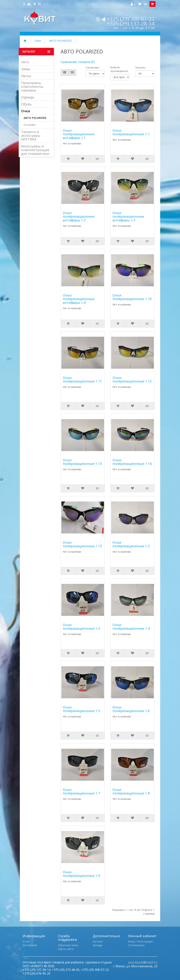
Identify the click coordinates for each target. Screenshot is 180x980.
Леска (26, 76)
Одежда (28, 97)
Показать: (141, 68)
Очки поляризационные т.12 (132, 379)
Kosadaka (30, 125)
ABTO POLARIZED (60, 41)
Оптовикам (30, 945)
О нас (26, 941)
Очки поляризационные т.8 (131, 791)
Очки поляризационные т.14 (132, 462)
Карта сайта (66, 949)
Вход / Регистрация (140, 941)
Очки (38, 41)
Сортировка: (93, 68)
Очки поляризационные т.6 (131, 709)
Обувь (26, 104)
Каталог (98, 941)
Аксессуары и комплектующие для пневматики (35, 150)
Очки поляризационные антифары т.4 (79, 299)
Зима (26, 69)
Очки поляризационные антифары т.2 (79, 217)
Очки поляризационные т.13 (82, 462)
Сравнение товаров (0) (78, 62)
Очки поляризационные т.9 (81, 874)
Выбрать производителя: (119, 69)
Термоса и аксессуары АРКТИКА (31, 135)
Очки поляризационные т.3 (81, 627)
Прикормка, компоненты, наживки (33, 87)
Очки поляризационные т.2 (131, 544)
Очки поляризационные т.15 (82, 544)
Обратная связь (68, 945)
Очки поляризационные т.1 (131, 132)
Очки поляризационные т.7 (81, 791)
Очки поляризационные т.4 (131, 627)
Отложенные (136, 945)
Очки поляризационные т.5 (81, 709)
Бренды (98, 945)
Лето (25, 62)
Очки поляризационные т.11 (82, 379)
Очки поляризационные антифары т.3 (128, 217)
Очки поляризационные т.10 (132, 297)
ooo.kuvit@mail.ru (143, 962)
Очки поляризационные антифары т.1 (79, 134)
